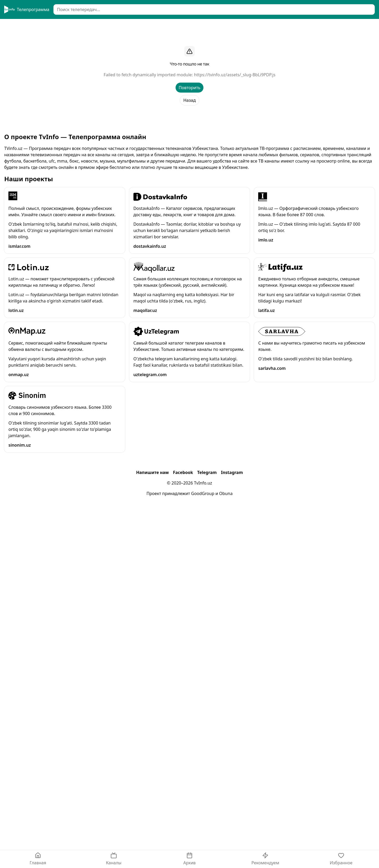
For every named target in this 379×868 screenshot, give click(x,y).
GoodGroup (203, 493)
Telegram (207, 472)
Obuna (226, 493)
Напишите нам (152, 472)
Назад (189, 100)
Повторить (190, 88)
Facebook (183, 472)
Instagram (232, 472)
